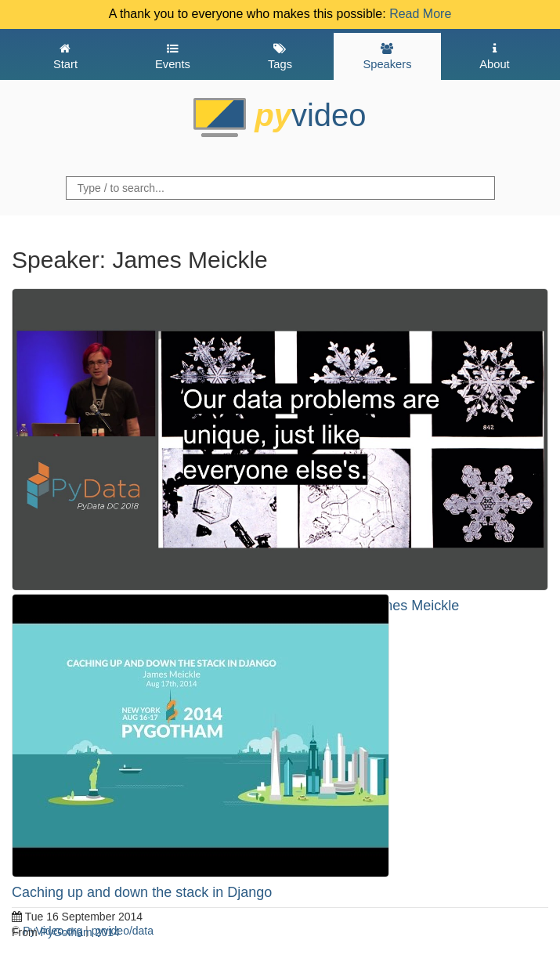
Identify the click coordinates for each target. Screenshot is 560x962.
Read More (420, 14)
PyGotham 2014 (80, 932)
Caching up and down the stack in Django (142, 892)
